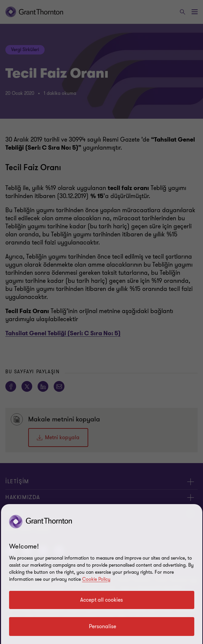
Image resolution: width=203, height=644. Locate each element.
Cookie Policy (96, 579)
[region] (102, 574)
